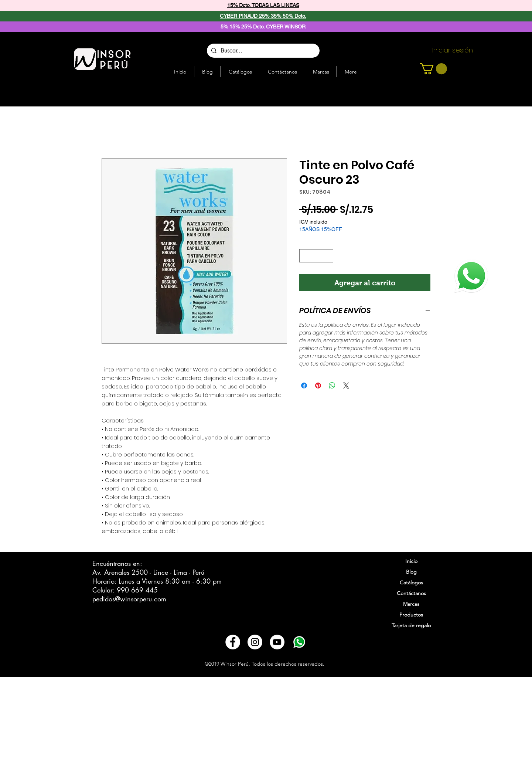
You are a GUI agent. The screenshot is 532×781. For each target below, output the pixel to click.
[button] (433, 69)
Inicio (411, 561)
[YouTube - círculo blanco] (277, 642)
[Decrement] (305, 256)
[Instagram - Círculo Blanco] (255, 642)
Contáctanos (411, 593)
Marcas (411, 604)
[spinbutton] (316, 256)
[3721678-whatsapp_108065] (299, 642)
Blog (411, 572)
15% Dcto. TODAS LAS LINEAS (263, 5)
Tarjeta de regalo (411, 625)
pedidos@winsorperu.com (129, 599)
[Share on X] (346, 386)
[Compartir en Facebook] (304, 386)
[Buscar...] (262, 51)
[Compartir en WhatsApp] (332, 386)
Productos (411, 615)
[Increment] (328, 256)
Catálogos (411, 583)
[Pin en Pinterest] (318, 386)
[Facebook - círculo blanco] (233, 642)
